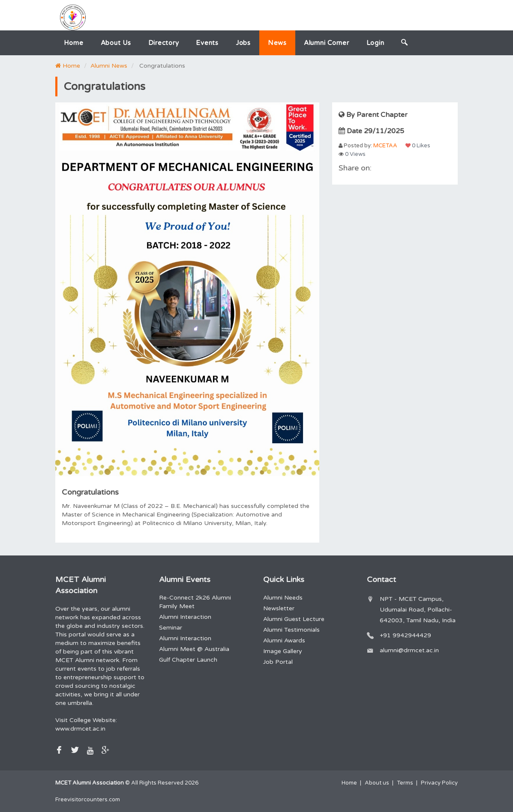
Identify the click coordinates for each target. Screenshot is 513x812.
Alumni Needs (283, 598)
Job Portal (278, 662)
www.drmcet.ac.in (80, 729)
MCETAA (385, 146)
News (277, 43)
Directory (164, 43)
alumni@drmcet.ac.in (409, 650)
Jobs (243, 43)
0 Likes (418, 146)
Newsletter (279, 608)
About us (116, 43)
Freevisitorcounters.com (88, 800)
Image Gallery (283, 651)
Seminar (171, 628)
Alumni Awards (284, 640)
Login (375, 43)
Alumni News (109, 66)
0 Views (352, 154)
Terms (405, 783)
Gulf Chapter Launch (188, 660)
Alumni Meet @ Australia (194, 649)
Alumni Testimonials (291, 630)
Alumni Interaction (185, 617)
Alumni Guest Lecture (294, 619)
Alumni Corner (327, 43)
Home (74, 43)
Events (207, 43)
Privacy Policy (439, 783)
